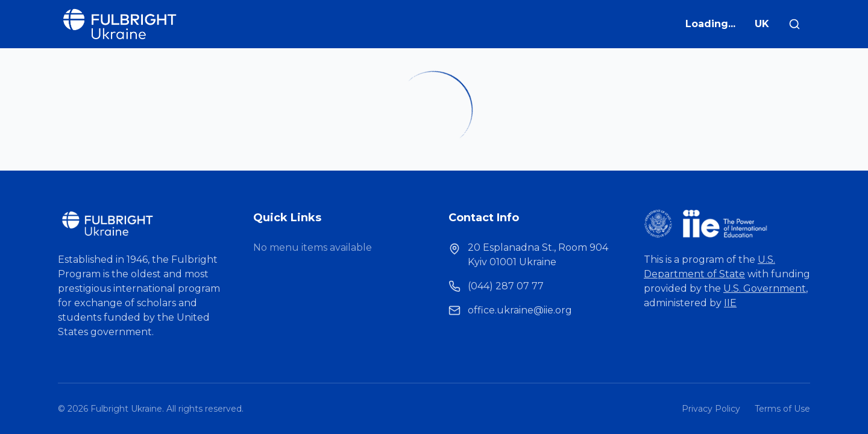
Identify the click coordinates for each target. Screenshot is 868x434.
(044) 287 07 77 (506, 286)
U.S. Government (765, 288)
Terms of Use (782, 409)
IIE (730, 303)
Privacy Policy (711, 409)
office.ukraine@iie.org (520, 310)
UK (762, 24)
